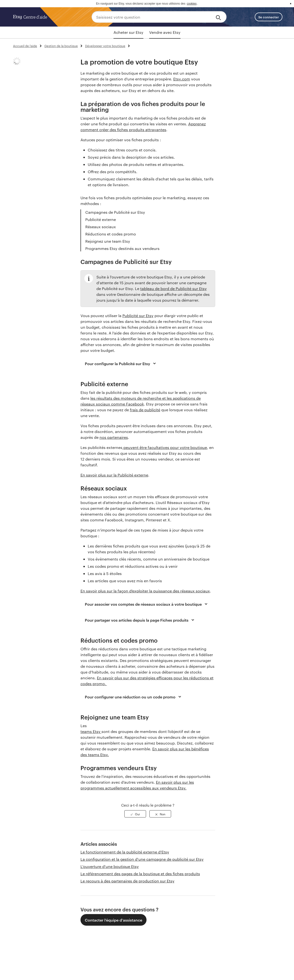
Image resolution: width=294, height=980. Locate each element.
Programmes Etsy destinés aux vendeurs (122, 248)
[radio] (135, 814)
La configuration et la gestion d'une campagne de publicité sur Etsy (142, 859)
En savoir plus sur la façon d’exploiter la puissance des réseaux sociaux (145, 591)
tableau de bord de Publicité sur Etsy (174, 288)
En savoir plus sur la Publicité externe (114, 475)
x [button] (291, 4)
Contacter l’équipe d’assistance (114, 920)
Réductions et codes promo (111, 234)
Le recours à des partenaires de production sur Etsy (127, 881)
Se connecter (269, 17)
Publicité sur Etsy (138, 316)
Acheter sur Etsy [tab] (128, 32)
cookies (192, 4)
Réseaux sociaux (101, 227)
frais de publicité (145, 410)
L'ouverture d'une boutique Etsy (110, 866)
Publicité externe (101, 219)
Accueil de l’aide (25, 46)
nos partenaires (114, 437)
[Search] (219, 17)
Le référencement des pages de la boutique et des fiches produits (140, 874)
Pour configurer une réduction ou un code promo (134, 697)
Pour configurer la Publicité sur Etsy (121, 363)
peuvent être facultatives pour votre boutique (165, 447)
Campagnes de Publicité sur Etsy (115, 212)
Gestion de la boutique (61, 46)
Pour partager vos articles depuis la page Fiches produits (140, 620)
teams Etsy (91, 731)
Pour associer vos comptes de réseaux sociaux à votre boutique (147, 604)
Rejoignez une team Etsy (108, 241)
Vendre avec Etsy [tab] (165, 32)
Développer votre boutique (105, 46)
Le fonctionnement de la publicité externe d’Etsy (125, 852)
